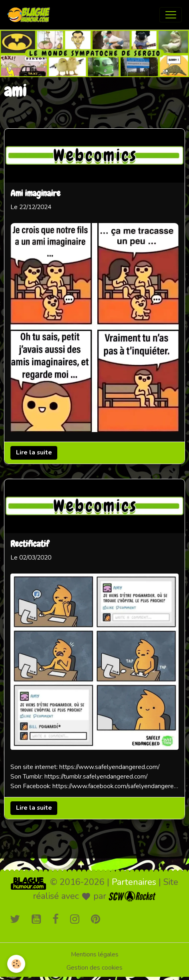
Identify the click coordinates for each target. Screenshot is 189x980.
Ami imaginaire (35, 194)
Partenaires (134, 882)
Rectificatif (30, 545)
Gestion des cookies (94, 968)
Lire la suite (34, 452)
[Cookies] (16, 964)
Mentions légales (95, 954)
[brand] (30, 15)
